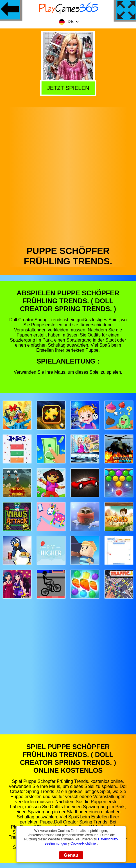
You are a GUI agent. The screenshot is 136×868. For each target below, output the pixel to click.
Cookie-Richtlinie (84, 843)
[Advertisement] (68, 175)
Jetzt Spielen (67, 88)
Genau (71, 855)
